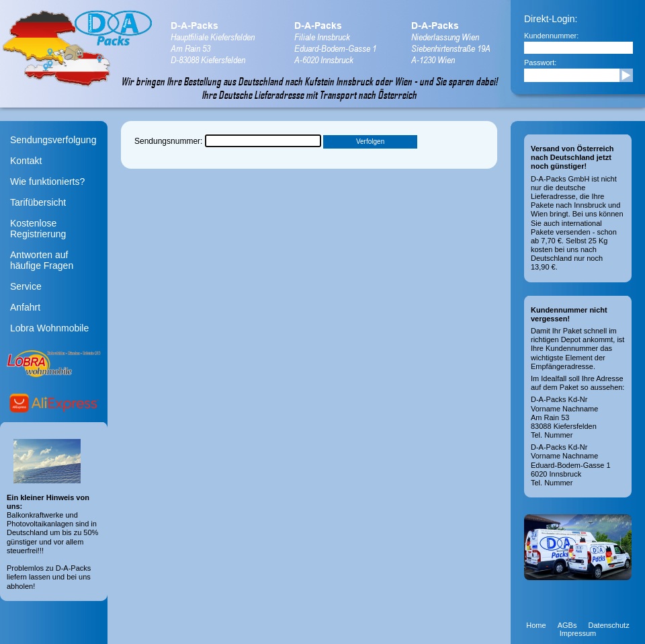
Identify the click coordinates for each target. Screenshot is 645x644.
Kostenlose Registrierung (38, 229)
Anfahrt (25, 307)
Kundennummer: (551, 36)
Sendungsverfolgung (53, 140)
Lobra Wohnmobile (49, 328)
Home (536, 625)
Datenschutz (609, 625)
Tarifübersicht (38, 202)
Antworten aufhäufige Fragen (42, 260)
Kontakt (26, 161)
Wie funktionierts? (47, 182)
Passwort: (540, 63)
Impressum (578, 633)
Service (26, 286)
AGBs (567, 625)
